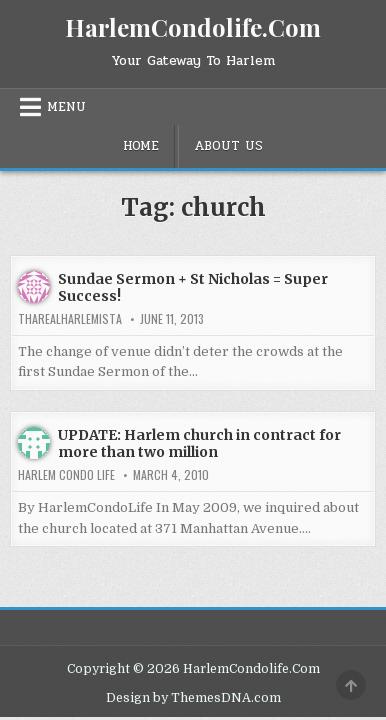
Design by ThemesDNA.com (193, 698)
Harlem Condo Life (66, 475)
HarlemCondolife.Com (193, 27)
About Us (228, 146)
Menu (66, 107)
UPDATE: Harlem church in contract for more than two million (199, 443)
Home (141, 146)
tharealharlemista (70, 319)
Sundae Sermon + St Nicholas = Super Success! (193, 287)
